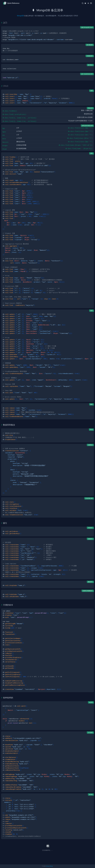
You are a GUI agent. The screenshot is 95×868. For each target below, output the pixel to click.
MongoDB (20, 16)
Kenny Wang (49, 866)
